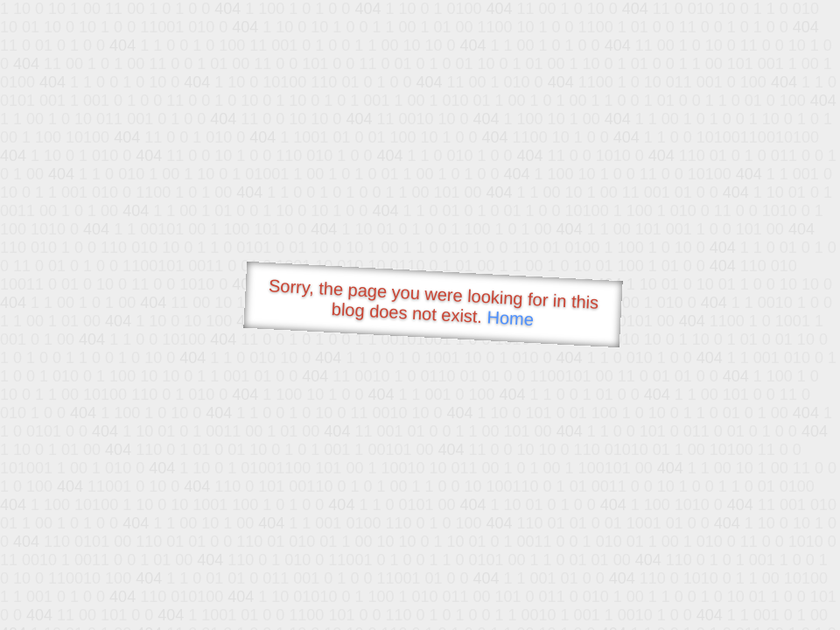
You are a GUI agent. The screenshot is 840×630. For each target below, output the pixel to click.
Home (510, 318)
